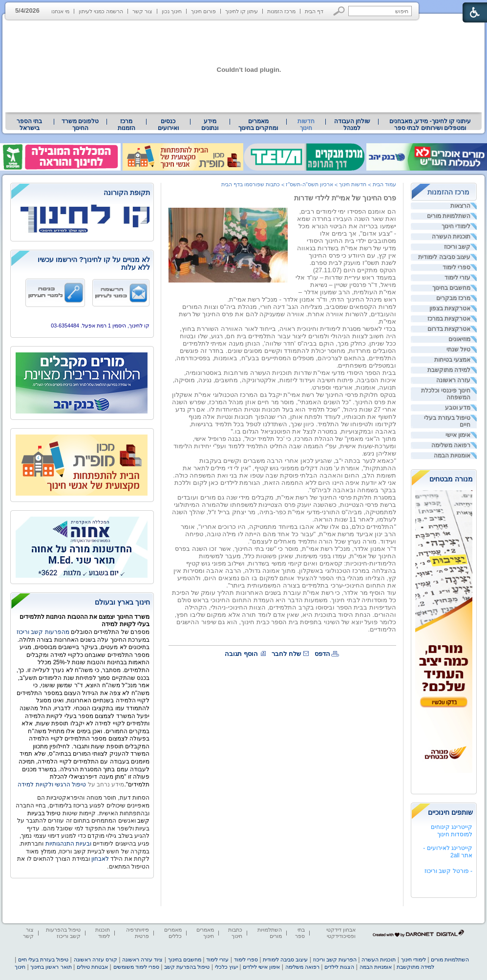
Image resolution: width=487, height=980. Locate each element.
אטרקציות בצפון (450, 308)
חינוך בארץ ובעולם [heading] (122, 602)
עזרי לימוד (457, 278)
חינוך (20, 967)
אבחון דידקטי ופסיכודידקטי (341, 933)
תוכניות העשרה (451, 237)
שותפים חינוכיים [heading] (450, 812)
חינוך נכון (172, 11)
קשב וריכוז (457, 247)
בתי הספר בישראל (29, 125)
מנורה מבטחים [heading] (451, 479)
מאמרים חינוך (205, 933)
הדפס (322, 654)
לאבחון (100, 859)
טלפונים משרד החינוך (80, 125)
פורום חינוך (203, 11)
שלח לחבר (286, 654)
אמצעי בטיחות (452, 360)
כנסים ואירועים (168, 125)
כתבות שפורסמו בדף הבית (251, 184)
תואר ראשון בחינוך (51, 967)
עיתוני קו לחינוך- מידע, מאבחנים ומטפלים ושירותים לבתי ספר (430, 125)
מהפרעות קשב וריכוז (44, 632)
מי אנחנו (60, 11)
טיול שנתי (458, 349)
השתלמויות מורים (449, 216)
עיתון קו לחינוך (242, 11)
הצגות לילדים (339, 967)
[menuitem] (430, 125)
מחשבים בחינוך (451, 288)
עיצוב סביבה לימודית (444, 257)
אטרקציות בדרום (449, 329)
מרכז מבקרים (453, 298)
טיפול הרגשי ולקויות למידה (52, 784)
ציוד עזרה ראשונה (142, 959)
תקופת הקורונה (127, 193)
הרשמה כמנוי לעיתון (101, 11)
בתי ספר (300, 933)
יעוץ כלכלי (226, 967)
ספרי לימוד (456, 267)
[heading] (82, 193)
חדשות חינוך (306, 125)
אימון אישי (458, 435)
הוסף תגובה (241, 654)
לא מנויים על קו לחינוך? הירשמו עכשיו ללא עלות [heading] (94, 263)
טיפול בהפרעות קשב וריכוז (63, 933)
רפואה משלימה (451, 445)
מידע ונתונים (210, 125)
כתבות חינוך (235, 933)
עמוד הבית (384, 184)
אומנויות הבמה (452, 456)
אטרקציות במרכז (449, 319)
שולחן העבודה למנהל (352, 125)
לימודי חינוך (456, 226)
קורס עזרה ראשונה (95, 959)
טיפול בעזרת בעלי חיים (447, 421)
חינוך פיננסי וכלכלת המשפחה (446, 394)
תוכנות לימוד (103, 933)
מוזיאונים (459, 339)
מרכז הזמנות (281, 11)
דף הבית (314, 11)
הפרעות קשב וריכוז (335, 959)
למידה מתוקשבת (449, 370)
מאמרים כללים (173, 933)
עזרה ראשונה (453, 380)
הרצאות (460, 206)
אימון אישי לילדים (261, 967)
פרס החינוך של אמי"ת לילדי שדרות (345, 198)
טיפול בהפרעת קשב (187, 967)
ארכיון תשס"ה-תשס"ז (309, 184)
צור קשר (142, 11)
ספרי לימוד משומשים (136, 967)
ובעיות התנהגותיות (67, 844)
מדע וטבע (458, 408)
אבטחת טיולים (92, 967)
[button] (339, 11)
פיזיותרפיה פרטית (138, 933)
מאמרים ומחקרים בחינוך (258, 125)
